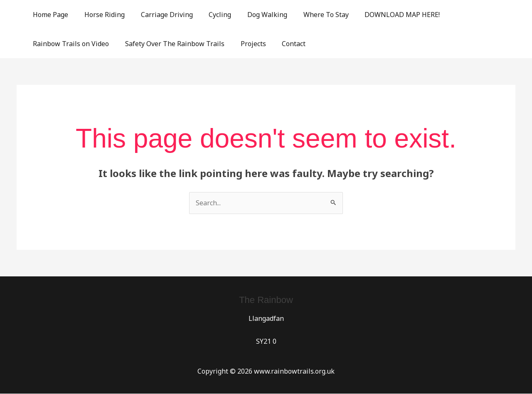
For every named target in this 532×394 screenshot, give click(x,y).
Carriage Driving (160, 15)
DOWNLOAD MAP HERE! (384, 15)
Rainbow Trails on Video (70, 44)
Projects (246, 44)
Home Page (49, 15)
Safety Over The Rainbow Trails (171, 44)
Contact (284, 44)
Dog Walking (255, 15)
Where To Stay (311, 15)
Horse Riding (100, 15)
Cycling (210, 15)
